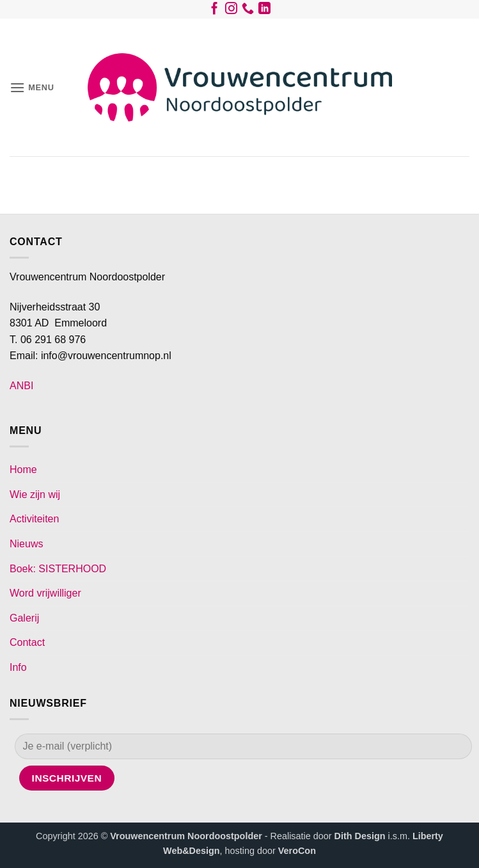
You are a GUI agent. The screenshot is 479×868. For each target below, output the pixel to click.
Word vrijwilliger (45, 593)
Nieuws (26, 544)
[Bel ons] (248, 11)
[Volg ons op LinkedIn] (264, 11)
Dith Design (360, 836)
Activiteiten (34, 519)
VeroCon (297, 851)
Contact (27, 642)
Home (23, 470)
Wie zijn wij (35, 494)
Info (18, 667)
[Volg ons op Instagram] (231, 11)
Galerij (24, 618)
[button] (32, 87)
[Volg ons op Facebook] (215, 11)
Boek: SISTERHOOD (58, 569)
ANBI (21, 386)
